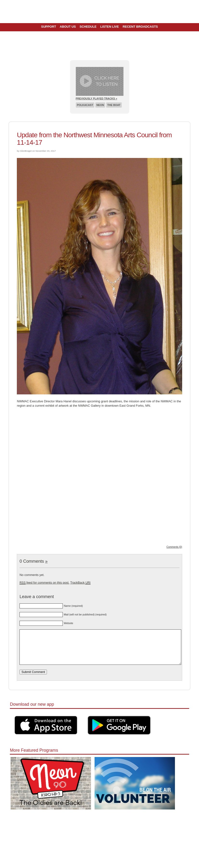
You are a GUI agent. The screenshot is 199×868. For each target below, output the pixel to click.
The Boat (114, 105)
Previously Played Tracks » (96, 98)
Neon (100, 105)
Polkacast (85, 105)
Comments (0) (174, 547)
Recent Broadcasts (140, 27)
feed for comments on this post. (44, 583)
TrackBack (80, 583)
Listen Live (110, 27)
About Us (68, 27)
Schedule (88, 27)
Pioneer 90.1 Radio (99, 12)
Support (49, 27)
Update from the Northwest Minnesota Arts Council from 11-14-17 (94, 139)
